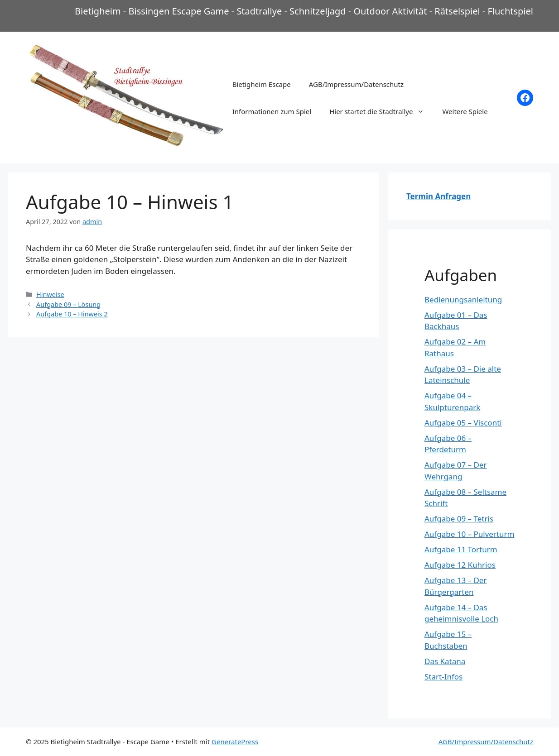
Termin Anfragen (439, 196)
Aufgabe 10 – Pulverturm (469, 534)
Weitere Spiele (465, 111)
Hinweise (50, 294)
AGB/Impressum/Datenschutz (356, 84)
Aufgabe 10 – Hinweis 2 (72, 314)
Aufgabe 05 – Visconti (463, 423)
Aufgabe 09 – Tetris (459, 519)
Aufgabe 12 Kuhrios (460, 565)
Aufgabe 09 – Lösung (68, 304)
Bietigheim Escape (262, 84)
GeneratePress (235, 742)
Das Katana (445, 661)
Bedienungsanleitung (463, 299)
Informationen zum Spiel (272, 111)
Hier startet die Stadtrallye (381, 111)
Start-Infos (443, 677)
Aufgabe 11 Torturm (461, 549)
